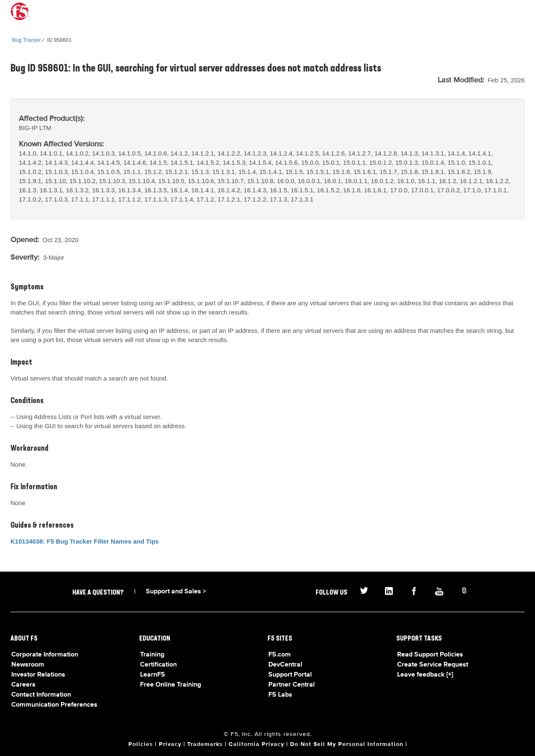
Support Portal (290, 675)
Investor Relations (38, 675)
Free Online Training (171, 685)
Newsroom (28, 665)
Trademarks (205, 744)
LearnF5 (153, 675)
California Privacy (256, 744)
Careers (23, 685)
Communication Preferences (54, 705)
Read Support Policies (430, 655)
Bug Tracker (27, 40)
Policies (141, 744)
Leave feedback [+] (425, 675)
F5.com (280, 655)
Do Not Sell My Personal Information (347, 744)
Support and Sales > (176, 592)
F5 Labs (280, 695)
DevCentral (285, 665)
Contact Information (41, 695)
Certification (158, 665)
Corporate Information (45, 655)
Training (152, 655)
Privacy (170, 744)
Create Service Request (433, 665)
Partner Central (292, 685)
